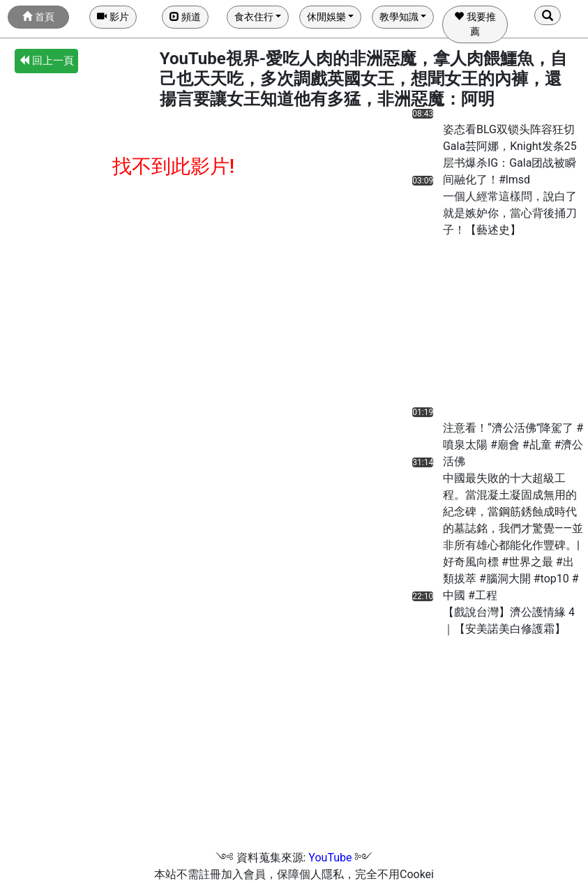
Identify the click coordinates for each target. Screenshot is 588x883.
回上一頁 (46, 61)
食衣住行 (254, 17)
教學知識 (399, 17)
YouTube (330, 858)
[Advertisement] (463, 326)
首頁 (38, 17)
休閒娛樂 (326, 17)
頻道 (185, 17)
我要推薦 (475, 24)
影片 (113, 17)
